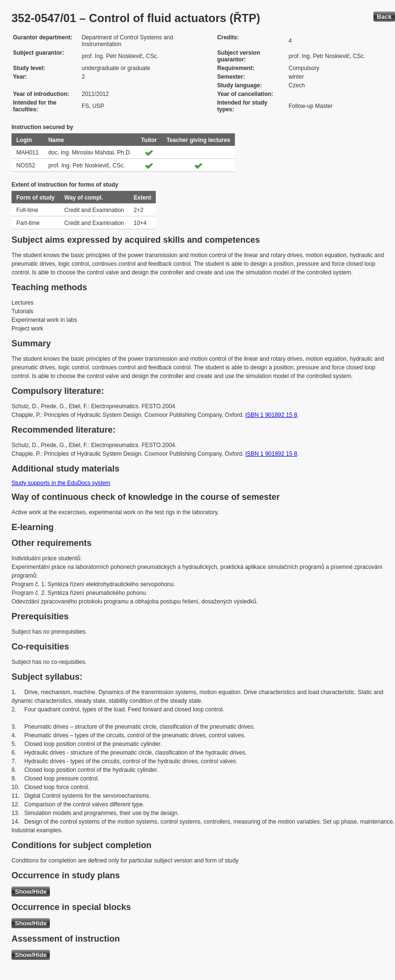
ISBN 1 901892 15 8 (271, 415)
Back (384, 17)
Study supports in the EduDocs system (61, 483)
